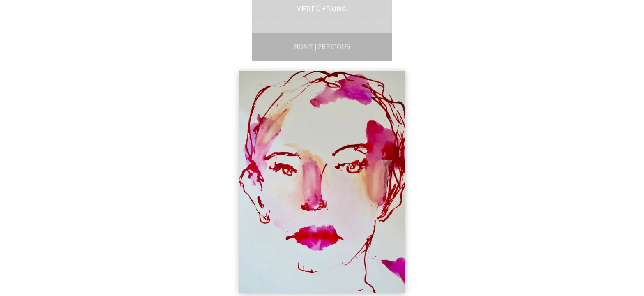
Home (304, 47)
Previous (334, 47)
